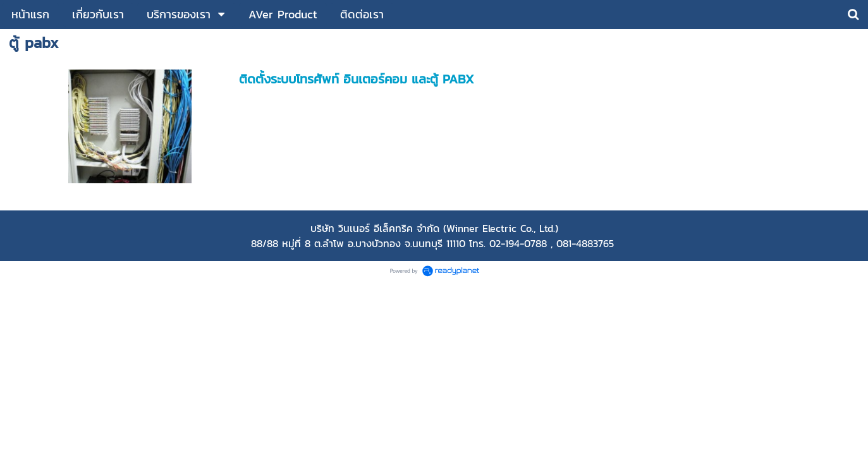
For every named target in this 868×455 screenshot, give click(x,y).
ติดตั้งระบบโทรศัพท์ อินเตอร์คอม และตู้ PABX (357, 79)
